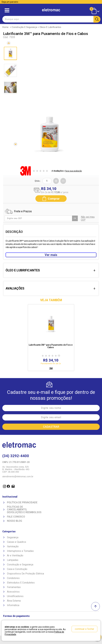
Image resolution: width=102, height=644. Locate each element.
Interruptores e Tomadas (20, 551)
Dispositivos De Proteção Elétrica (25, 574)
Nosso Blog (15, 521)
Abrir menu (7, 10)
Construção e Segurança (24, 27)
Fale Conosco (16, 517)
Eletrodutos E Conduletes (21, 583)
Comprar (51, 199)
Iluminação (13, 546)
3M (51, 368)
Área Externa (14, 601)
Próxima (9, 147)
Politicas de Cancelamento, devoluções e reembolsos (24, 510)
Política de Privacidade (22, 503)
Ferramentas (14, 587)
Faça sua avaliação (73, 171)
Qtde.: (38, 181)
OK (75, 218)
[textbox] (51, 19)
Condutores (13, 578)
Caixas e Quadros (17, 542)
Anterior (9, 42)
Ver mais (51, 255)
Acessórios (13, 592)
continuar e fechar (84, 629)
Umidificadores (15, 596)
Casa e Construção (17, 569)
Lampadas (13, 560)
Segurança (13, 537)
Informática (13, 605)
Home (5, 27)
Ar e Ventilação (15, 555)
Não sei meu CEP (88, 218)
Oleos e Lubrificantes (50, 27)
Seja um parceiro (10, 2)
